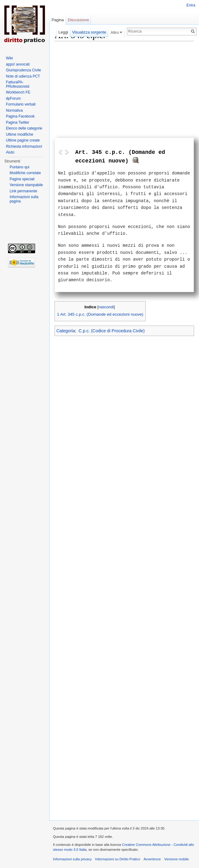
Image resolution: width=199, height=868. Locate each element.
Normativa (14, 110)
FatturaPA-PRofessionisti (18, 84)
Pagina (58, 20)
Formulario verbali (21, 104)
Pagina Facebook (20, 116)
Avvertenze (152, 859)
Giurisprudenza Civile (23, 70)
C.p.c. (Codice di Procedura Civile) (112, 331)
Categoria (66, 331)
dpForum (13, 98)
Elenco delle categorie (24, 128)
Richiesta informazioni (24, 146)
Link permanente (23, 191)
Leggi (63, 32)
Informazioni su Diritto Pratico (118, 859)
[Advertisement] (124, 87)
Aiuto (10, 152)
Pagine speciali (22, 179)
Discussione (78, 20)
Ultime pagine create (23, 140)
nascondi (106, 307)
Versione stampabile (26, 185)
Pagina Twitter (18, 122)
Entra (191, 5)
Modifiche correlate (25, 173)
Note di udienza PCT (23, 76)
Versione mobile (177, 859)
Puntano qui (19, 167)
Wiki (9, 58)
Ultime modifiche (20, 134)
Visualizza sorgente (89, 32)
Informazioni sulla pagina (24, 199)
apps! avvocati (18, 64)
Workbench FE (18, 92)
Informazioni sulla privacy (72, 859)
